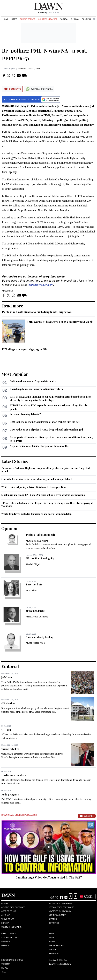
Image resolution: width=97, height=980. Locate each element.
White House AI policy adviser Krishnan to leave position (33, 487)
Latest (14, 19)
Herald (5, 968)
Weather (6, 942)
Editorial (10, 666)
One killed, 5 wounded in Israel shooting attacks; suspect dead (37, 479)
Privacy (5, 923)
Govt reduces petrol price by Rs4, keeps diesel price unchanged (46, 430)
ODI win (6, 730)
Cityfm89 (5, 964)
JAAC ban (7, 677)
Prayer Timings (9, 934)
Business (86, 19)
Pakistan (64, 19)
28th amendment (35, 611)
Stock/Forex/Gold (10, 938)
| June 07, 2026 (49, 13)
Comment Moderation (12, 927)
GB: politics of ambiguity (40, 558)
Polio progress (10, 795)
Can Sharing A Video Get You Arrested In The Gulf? (49, 877)
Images (52, 942)
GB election (8, 703)
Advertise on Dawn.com (60, 911)
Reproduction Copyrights (61, 907)
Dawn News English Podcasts (19, 815)
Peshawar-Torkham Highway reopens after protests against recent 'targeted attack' (46, 470)
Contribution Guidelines (13, 907)
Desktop (5, 946)
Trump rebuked (10, 749)
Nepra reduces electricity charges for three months (39, 446)
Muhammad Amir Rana (37, 541)
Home (6, 19)
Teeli (4, 972)
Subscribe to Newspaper (61, 903)
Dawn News (54, 953)
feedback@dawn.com (40, 285)
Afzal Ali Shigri (33, 564)
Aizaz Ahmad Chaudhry (37, 617)
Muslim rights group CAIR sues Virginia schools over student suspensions (43, 495)
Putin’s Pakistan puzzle (41, 535)
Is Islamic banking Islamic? (25, 414)
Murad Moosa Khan (35, 643)
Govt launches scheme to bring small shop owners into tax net (45, 422)
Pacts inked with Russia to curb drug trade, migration (37, 312)
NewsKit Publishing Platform (60, 964)
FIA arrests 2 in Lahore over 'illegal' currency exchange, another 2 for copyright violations (47, 505)
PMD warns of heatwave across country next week (60, 322)
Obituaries (54, 923)
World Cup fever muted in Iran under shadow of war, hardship (36, 514)
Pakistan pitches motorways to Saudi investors (36, 389)
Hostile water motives (14, 775)
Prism (51, 938)
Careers (53, 919)
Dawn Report (9, 69)
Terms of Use (8, 919)
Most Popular (15, 374)
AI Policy (6, 915)
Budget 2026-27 (27, 19)
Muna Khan (31, 590)
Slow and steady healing (40, 637)
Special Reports (57, 946)
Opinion (75, 19)
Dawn (51, 934)
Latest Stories (15, 461)
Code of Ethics (9, 911)
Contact (5, 903)
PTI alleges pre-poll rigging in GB (24, 349)
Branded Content (57, 915)
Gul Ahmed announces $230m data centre (33, 381)
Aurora (52, 949)
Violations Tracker (47, 19)
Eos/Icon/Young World (12, 960)
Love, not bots (34, 584)
